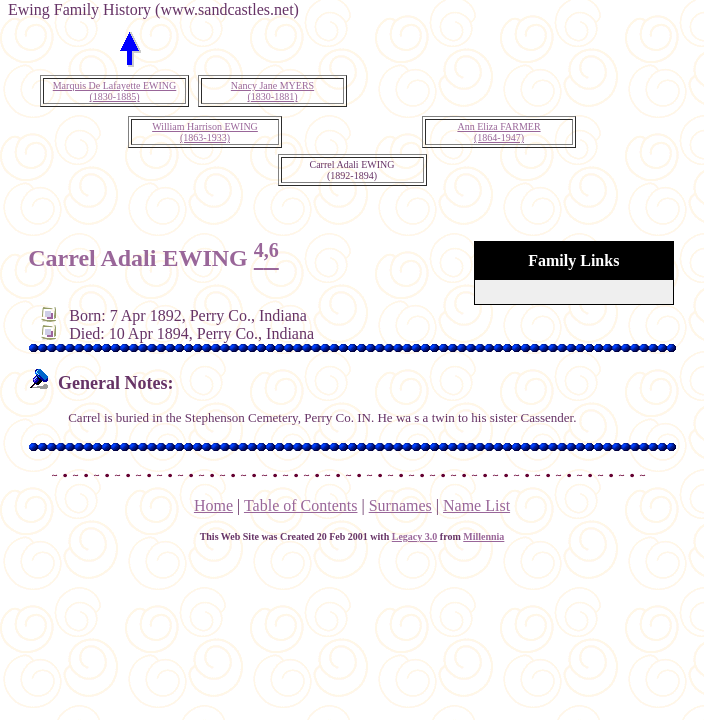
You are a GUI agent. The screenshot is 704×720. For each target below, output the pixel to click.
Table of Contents (301, 505)
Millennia (483, 536)
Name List (476, 505)
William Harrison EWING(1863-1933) (205, 132)
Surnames (400, 505)
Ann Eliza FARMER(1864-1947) (498, 132)
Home (213, 505)
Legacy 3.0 (415, 536)
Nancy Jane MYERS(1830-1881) (272, 91)
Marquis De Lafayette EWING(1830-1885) (115, 91)
